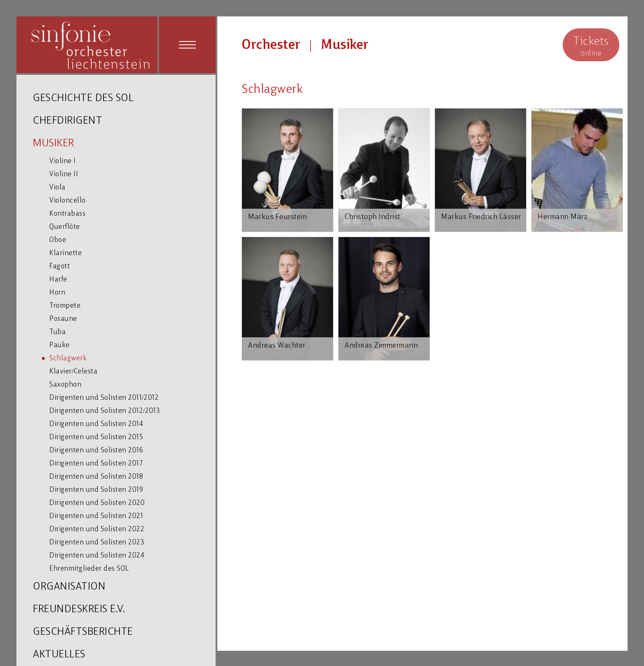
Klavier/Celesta (73, 372)
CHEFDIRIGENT (68, 121)
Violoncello (68, 201)
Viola (57, 188)
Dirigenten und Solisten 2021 (96, 516)
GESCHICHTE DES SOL (83, 98)
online (591, 46)
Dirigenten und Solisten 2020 (97, 503)
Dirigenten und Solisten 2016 (96, 451)
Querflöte (65, 227)
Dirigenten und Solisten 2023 (97, 543)
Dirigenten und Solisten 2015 (96, 437)
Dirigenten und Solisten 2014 (96, 424)
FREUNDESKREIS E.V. (79, 610)
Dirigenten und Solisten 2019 (96, 490)
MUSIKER (54, 144)
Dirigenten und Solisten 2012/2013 (105, 411)
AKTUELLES (59, 655)
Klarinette (66, 253)
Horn (57, 293)
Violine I (63, 161)
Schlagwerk (68, 358)
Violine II (64, 174)
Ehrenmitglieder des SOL (89, 569)
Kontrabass (67, 214)
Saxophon (65, 385)
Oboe (58, 240)
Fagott (60, 266)
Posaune (63, 319)
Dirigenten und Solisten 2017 (96, 464)
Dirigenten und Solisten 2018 (96, 477)
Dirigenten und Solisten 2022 (97, 529)
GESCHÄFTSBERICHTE (83, 632)
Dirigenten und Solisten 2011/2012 (104, 398)
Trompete (65, 306)
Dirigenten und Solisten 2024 (97, 556)
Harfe (58, 280)
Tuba (57, 332)
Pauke (60, 345)
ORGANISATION (69, 587)
